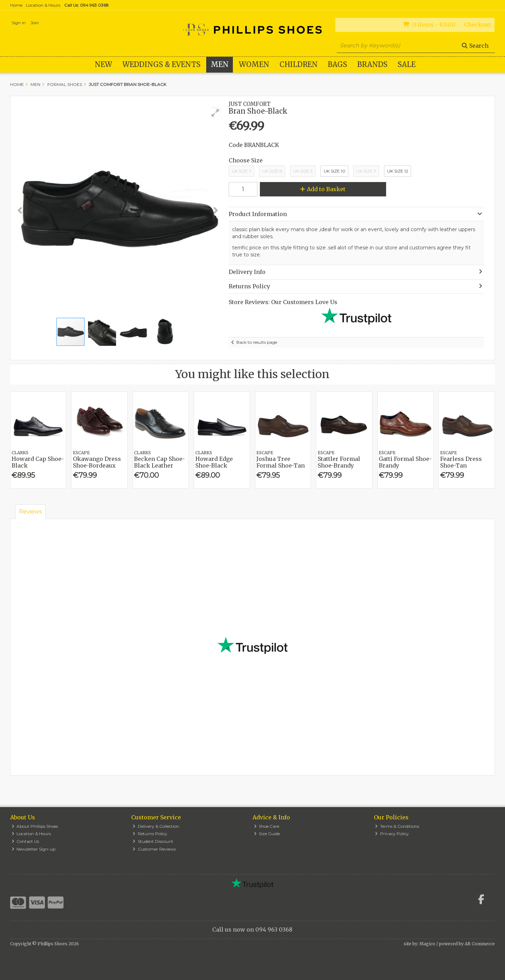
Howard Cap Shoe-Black (38, 462)
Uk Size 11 (366, 171)
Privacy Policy (392, 834)
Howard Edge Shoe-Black (214, 462)
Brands (372, 64)
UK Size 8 (272, 171)
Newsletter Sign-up (34, 849)
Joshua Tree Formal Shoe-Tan (281, 462)
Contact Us (25, 841)
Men (220, 64)
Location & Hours (43, 5)
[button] (215, 113)
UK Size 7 (242, 171)
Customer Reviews (154, 849)
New (103, 64)
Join (35, 23)
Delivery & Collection (156, 826)
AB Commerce (480, 944)
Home (16, 5)
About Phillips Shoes (35, 826)
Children (299, 64)
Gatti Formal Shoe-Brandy (405, 462)
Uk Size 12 (398, 171)
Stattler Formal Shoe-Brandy (339, 462)
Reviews (30, 512)
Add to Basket (323, 189)
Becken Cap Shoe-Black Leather (159, 462)
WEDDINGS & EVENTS (161, 64)
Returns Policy (150, 834)
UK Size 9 (303, 171)
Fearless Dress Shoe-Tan (461, 462)
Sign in (19, 23)
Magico (427, 944)
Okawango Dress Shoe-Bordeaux (97, 462)
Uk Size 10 (335, 171)
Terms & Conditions (397, 826)
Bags (338, 64)
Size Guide (267, 834)
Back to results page (257, 342)
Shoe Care (267, 826)
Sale (407, 64)
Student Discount (153, 841)
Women (254, 64)
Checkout (477, 25)
